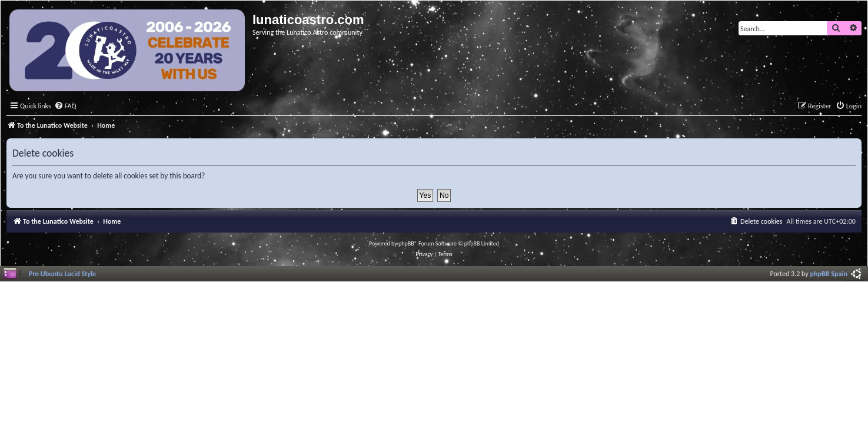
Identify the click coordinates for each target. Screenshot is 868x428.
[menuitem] (65, 106)
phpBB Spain (829, 273)
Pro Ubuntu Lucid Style (62, 273)
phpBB (406, 243)
